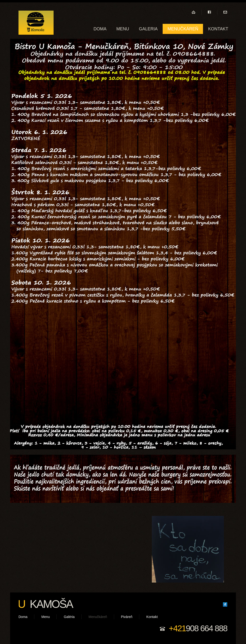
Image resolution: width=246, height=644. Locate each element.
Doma (100, 29)
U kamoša (36, 23)
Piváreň (127, 617)
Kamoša (45, 604)
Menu (123, 29)
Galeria (148, 29)
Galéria (69, 617)
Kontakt (218, 29)
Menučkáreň (183, 29)
